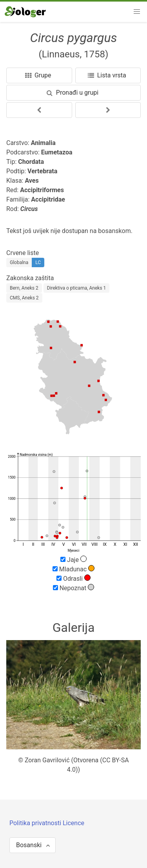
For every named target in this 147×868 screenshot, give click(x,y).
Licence (73, 823)
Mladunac (73, 569)
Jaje (73, 560)
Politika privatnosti (36, 823)
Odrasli (73, 578)
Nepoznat (74, 588)
